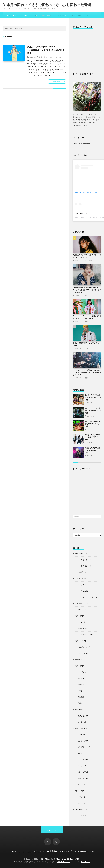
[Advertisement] (85, 49)
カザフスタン (83, 566)
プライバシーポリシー (80, 15)
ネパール (81, 628)
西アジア (78, 791)
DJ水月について (11, 15)
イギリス (81, 610)
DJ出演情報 (47, 15)
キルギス (81, 572)
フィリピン (82, 759)
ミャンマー (82, 778)
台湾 (79, 685)
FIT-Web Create (64, 862)
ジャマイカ (82, 591)
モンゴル (81, 672)
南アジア (78, 616)
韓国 (79, 697)
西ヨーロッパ (80, 809)
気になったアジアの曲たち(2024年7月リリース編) (93, 411)
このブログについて (30, 15)
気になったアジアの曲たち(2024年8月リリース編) (93, 397)
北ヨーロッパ (80, 603)
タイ (79, 753)
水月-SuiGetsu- (81, 213)
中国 (86, 321)
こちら (85, 125)
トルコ (80, 803)
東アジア (78, 666)
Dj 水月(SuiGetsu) (95, 218)
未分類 (78, 660)
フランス (81, 816)
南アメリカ (79, 641)
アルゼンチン (83, 647)
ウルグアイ (82, 653)
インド (80, 622)
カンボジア (82, 741)
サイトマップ (61, 15)
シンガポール (83, 747)
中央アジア (79, 553)
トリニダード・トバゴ (86, 597)
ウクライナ (82, 716)
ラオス (80, 784)
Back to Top (52, 830)
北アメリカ (79, 578)
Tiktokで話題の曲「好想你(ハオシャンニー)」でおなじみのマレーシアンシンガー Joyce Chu (87, 290)
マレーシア (88, 295)
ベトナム (81, 766)
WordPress (85, 862)
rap (60, 57)
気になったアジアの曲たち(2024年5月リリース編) (93, 437)
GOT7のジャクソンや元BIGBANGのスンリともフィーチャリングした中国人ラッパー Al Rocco (87, 373)
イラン (80, 797)
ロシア (87, 348)
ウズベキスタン (83, 560)
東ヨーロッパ (80, 710)
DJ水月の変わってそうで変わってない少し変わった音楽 (47, 5)
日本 (41, 57)
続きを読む (57, 81)
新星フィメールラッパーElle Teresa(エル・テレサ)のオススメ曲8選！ (45, 50)
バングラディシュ (84, 635)
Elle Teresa (49, 57)
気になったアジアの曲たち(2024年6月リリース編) (93, 424)
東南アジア (79, 728)
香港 (79, 703)
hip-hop (56, 57)
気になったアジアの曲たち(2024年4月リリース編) (93, 450)
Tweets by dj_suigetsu (81, 143)
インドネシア (89, 260)
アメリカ (81, 585)
